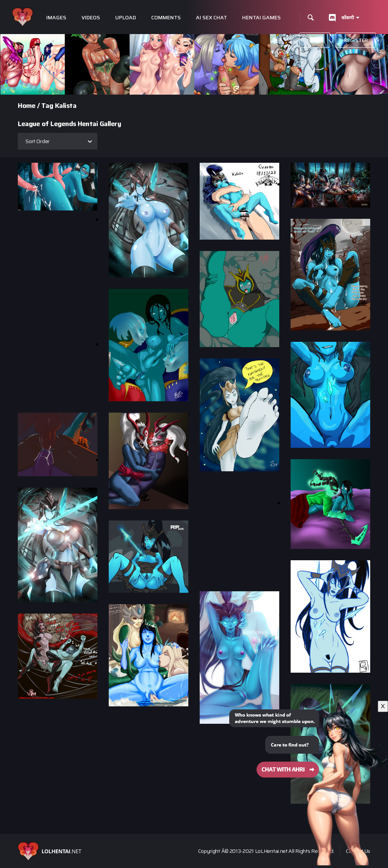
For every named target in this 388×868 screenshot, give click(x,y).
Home (27, 106)
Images (56, 18)
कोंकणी (348, 18)
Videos (91, 18)
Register (356, 40)
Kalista (66, 106)
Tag (47, 106)
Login (315, 40)
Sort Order (38, 141)
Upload (126, 18)
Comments (166, 18)
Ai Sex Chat (211, 18)
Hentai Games (261, 18)
